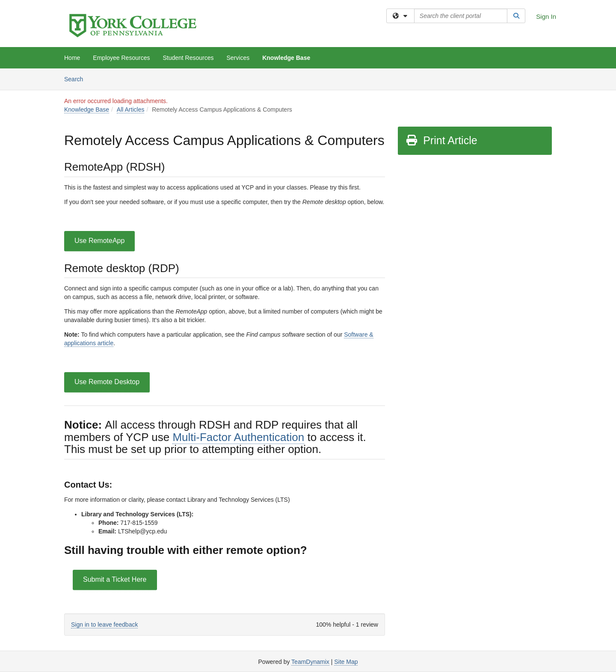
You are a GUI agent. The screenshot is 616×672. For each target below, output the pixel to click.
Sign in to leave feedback (104, 625)
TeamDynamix (310, 662)
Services (238, 58)
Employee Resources (121, 58)
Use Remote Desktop (107, 382)
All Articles (131, 110)
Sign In (546, 16)
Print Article (441, 140)
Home (72, 58)
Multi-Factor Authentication (238, 437)
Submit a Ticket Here (115, 579)
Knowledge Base (286, 58)
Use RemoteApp (99, 241)
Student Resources (188, 58)
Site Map (346, 662)
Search (77, 78)
